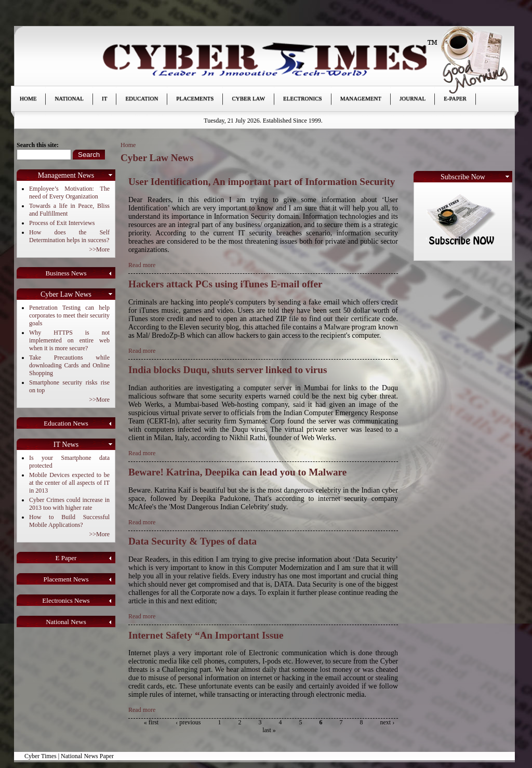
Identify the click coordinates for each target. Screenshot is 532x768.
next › (388, 722)
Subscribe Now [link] (463, 177)
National (69, 98)
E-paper (455, 98)
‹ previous (188, 722)
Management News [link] (66, 175)
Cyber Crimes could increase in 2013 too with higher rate (69, 504)
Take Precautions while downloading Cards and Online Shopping (69, 365)
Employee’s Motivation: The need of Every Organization (69, 193)
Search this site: (38, 145)
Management (361, 98)
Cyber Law (248, 98)
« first (151, 722)
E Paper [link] (66, 558)
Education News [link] (66, 423)
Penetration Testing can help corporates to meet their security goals (69, 315)
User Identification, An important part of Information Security (262, 182)
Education (142, 98)
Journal (413, 98)
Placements (195, 98)
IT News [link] (66, 445)
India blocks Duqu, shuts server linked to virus (228, 370)
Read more (142, 265)
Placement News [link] (66, 579)
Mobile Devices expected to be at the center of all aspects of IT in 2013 (69, 483)
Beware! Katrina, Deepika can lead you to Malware (237, 472)
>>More (99, 249)
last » (269, 730)
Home (28, 98)
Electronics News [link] (66, 600)
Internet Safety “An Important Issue (206, 635)
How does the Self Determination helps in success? (69, 236)
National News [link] (66, 622)
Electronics (303, 98)
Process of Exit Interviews (62, 223)
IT (104, 98)
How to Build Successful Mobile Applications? (69, 521)
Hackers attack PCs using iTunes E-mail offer (225, 284)
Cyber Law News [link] (66, 294)
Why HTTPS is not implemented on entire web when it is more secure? (69, 340)
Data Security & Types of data (192, 541)
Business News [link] (66, 273)
